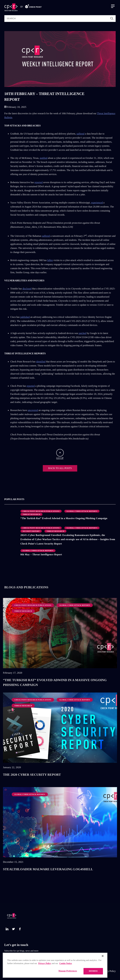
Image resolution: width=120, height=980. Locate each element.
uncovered (33, 410)
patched (82, 333)
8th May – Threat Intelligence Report (41, 555)
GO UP (60, 454)
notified (44, 158)
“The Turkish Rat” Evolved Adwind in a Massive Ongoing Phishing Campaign (64, 518)
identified (41, 362)
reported (38, 182)
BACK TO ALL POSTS (60, 468)
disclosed (27, 289)
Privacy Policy (109, 971)
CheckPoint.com (82, 971)
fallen (50, 260)
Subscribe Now (12, 957)
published (25, 317)
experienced (97, 203)
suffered (80, 134)
